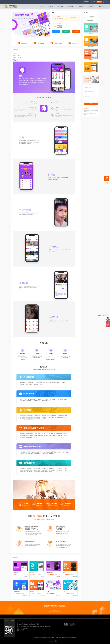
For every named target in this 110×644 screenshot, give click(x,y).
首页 (42, 6)
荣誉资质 (101, 6)
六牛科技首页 (86, 2)
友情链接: (19, 620)
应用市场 (61, 6)
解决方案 (71, 6)
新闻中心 (81, 6)
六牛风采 (91, 6)
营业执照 (55, 640)
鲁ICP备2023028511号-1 (55, 642)
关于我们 (50, 6)
